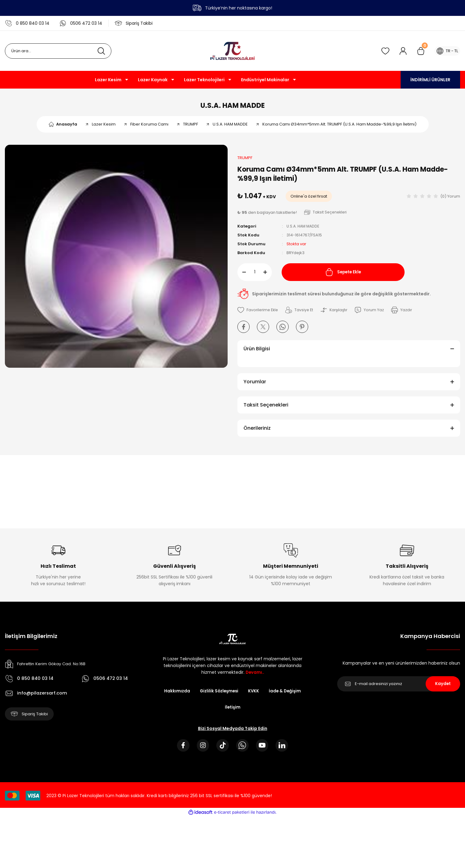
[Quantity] (255, 275)
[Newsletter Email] (399, 687)
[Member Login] (400, 51)
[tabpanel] (116, 259)
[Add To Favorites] (259, 313)
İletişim (232, 711)
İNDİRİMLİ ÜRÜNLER (430, 80)
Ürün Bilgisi (257, 352)
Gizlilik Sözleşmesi (218, 694)
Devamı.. (255, 675)
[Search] (58, 51)
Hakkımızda (175, 694)
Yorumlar (255, 385)
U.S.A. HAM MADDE (233, 107)
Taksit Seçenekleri (266, 408)
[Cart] (418, 51)
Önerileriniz (257, 431)
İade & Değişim (286, 694)
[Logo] (232, 51)
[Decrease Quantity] (242, 275)
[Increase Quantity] (268, 275)
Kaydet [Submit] (443, 687)
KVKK (254, 694)
